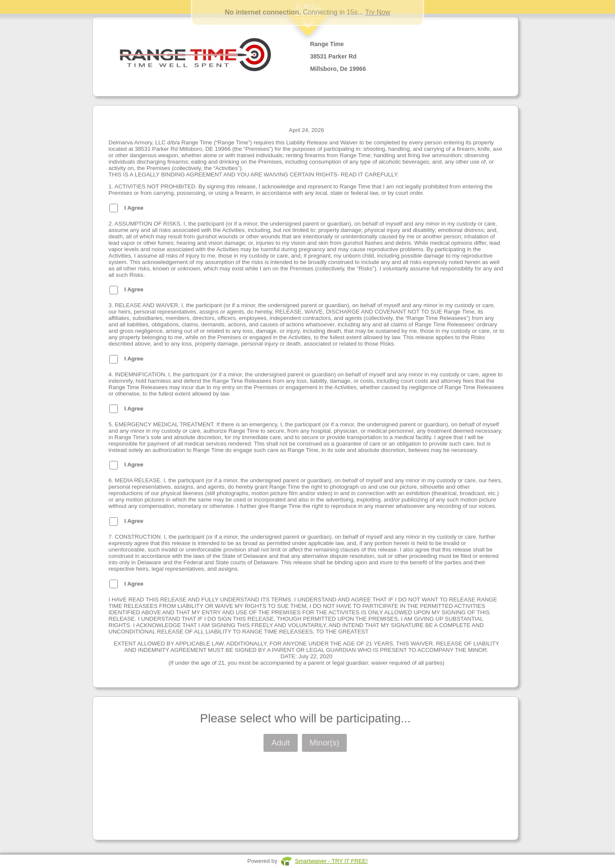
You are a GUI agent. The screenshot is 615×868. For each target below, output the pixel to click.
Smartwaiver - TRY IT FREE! (331, 861)
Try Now (378, 12)
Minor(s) (325, 743)
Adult (280, 743)
